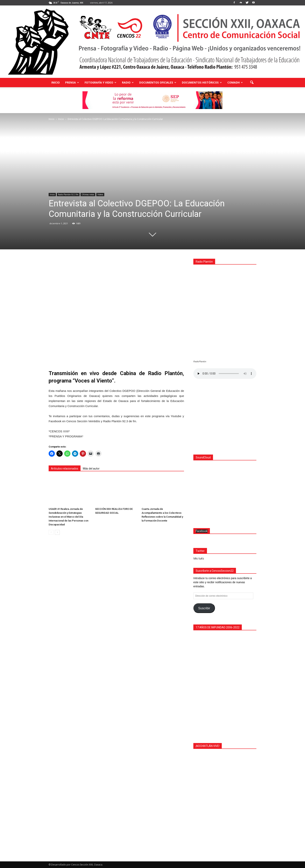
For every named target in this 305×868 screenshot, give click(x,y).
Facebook (202, 531)
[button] (252, 83)
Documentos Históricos (202, 82)
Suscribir (204, 608)
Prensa (72, 82)
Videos (100, 194)
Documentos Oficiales (158, 82)
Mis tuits (199, 558)
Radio (128, 82)
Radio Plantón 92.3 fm (68, 194)
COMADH (235, 82)
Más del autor (91, 469)
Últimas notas (88, 194)
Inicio (56, 82)
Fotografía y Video (100, 82)
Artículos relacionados (65, 469)
